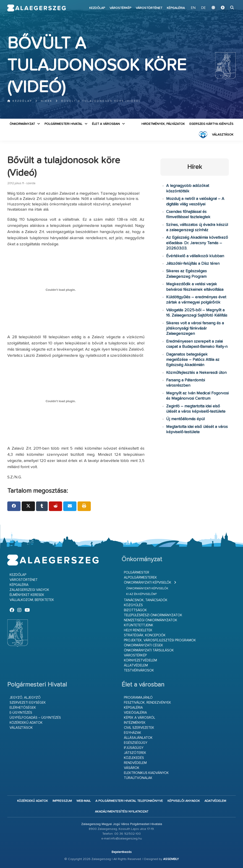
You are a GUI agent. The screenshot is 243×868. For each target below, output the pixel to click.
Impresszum (62, 801)
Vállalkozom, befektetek (32, 600)
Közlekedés (134, 758)
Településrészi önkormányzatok (153, 615)
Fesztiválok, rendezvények (148, 703)
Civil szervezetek (139, 728)
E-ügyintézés (21, 713)
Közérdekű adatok (26, 723)
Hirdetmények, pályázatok (163, 124)
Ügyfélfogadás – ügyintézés (35, 718)
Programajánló (138, 698)
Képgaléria (176, 8)
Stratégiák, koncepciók (145, 635)
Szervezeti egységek (28, 703)
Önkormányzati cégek (144, 645)
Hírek (47, 101)
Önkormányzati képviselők (148, 583)
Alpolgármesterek (140, 578)
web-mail (84, 801)
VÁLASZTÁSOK (223, 135)
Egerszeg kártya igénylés (211, 124)
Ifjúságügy (134, 748)
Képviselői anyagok (184, 801)
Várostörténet (149, 8)
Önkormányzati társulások (149, 650)
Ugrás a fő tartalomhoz (224, 2)
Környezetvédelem (140, 660)
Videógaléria (135, 713)
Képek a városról (140, 718)
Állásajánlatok (138, 738)
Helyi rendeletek (138, 630)
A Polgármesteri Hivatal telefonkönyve (129, 801)
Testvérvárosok (139, 670)
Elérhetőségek (23, 708)
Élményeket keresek (27, 595)
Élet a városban (106, 124)
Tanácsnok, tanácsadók (146, 600)
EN (193, 8)
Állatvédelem (136, 665)
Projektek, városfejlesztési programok (160, 640)
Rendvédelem (135, 763)
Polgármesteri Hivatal (63, 124)
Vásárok (132, 768)
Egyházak (133, 733)
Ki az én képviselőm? (141, 594)
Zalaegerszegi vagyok (29, 590)
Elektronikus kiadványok (146, 773)
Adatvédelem (215, 801)
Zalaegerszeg (37, 8)
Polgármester (137, 573)
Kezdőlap (97, 8)
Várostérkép (120, 8)
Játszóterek (135, 753)
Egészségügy (136, 743)
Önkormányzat (22, 124)
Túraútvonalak (138, 778)
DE (204, 8)
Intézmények (135, 723)
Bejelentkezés (122, 852)
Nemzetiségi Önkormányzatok (151, 620)
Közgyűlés (133, 605)
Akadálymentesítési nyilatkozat (122, 812)
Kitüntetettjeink (139, 625)
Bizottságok (135, 610)
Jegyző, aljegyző (25, 698)
